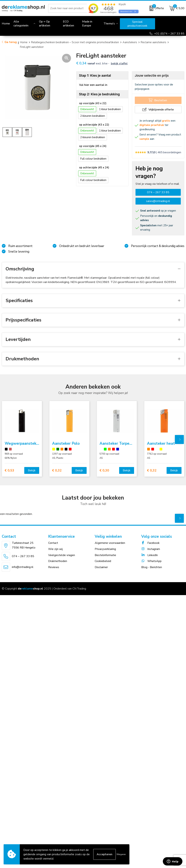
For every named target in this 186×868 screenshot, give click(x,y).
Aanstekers (130, 42)
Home (24, 42)
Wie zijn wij (55, 549)
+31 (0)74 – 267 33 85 (169, 34)
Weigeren (121, 854)
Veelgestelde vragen (62, 555)
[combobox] (72, 8)
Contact (53, 543)
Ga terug (11, 42)
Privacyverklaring (105, 549)
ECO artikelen (68, 24)
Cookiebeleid (103, 561)
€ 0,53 (9, 471)
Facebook (150, 543)
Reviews (54, 567)
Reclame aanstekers (153, 42)
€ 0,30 (104, 471)
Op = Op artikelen (45, 24)
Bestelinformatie (105, 555)
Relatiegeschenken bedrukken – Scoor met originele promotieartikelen (75, 42)
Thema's (109, 24)
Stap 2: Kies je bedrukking (99, 94)
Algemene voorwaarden (110, 543)
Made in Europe (87, 24)
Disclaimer (101, 567)
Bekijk (32, 470)
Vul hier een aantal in (93, 85)
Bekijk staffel (119, 64)
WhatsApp (151, 561)
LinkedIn (150, 555)
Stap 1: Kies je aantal (95, 75)
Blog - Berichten (152, 567)
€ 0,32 (57, 471)
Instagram (151, 549)
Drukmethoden (58, 561)
